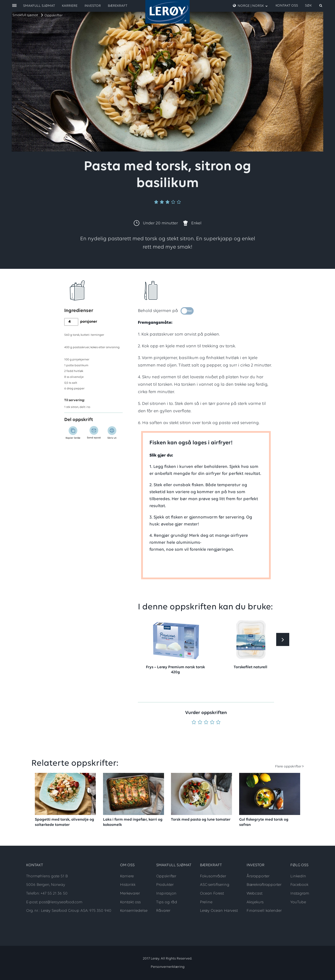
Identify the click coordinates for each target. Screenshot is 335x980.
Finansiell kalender (264, 911)
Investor (93, 6)
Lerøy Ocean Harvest (219, 911)
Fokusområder (213, 876)
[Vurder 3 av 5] (206, 723)
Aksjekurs (255, 902)
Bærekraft (118, 6)
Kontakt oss (287, 6)
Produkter (165, 885)
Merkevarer (130, 894)
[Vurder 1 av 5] (194, 723)
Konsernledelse (134, 911)
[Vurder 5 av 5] (218, 723)
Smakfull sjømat (25, 15)
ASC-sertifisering (215, 885)
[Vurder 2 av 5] (200, 723)
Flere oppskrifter (288, 767)
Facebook (299, 885)
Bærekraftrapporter (264, 885)
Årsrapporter (258, 876)
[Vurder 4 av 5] (212, 723)
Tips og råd (167, 902)
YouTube (298, 902)
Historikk (128, 885)
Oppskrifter (54, 15)
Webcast (255, 894)
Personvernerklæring (168, 967)
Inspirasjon (166, 894)
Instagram (300, 894)
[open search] (314, 6)
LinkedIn (298, 876)
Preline (206, 902)
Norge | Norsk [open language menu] (250, 6)
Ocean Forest (212, 894)
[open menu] (14, 6)
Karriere (70, 6)
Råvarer (163, 911)
